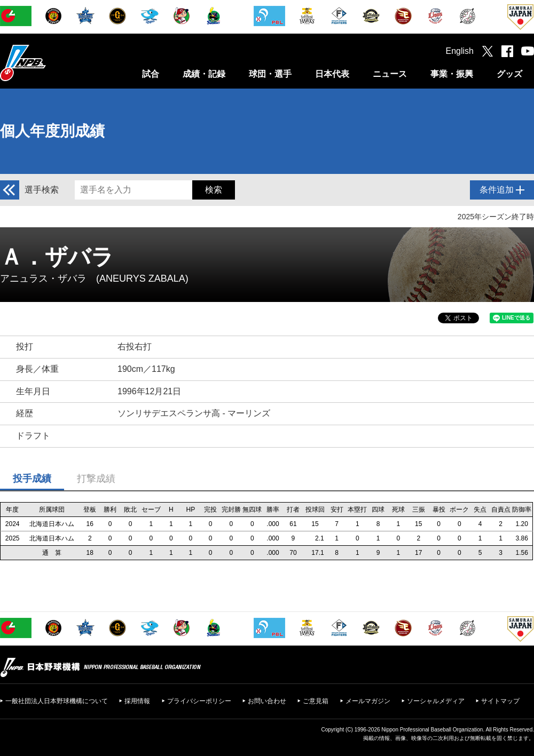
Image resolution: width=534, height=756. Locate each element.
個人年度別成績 (52, 131)
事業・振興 (452, 74)
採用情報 (137, 701)
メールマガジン (368, 701)
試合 (151, 74)
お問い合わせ (267, 701)
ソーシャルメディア (436, 701)
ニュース (390, 74)
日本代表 (332, 74)
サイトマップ (500, 701)
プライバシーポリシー (199, 701)
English (460, 51)
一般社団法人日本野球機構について (57, 701)
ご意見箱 (316, 701)
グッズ (509, 74)
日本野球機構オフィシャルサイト (50, 63)
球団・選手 (270, 74)
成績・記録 (204, 74)
